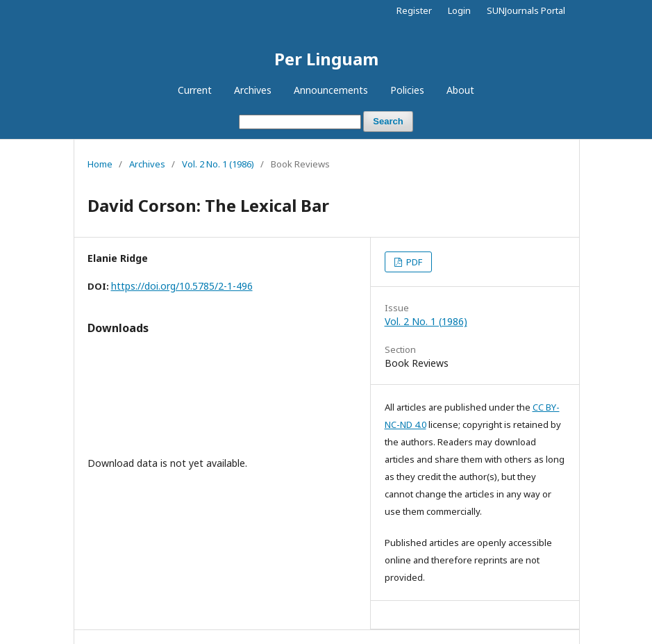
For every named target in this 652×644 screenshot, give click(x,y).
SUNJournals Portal (526, 10)
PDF (413, 262)
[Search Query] (300, 122)
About (460, 90)
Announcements (331, 90)
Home (100, 164)
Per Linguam (326, 59)
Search (388, 121)
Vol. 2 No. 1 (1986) (218, 164)
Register (414, 10)
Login (459, 10)
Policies (407, 90)
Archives (253, 90)
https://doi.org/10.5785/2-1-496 (182, 286)
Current (195, 90)
